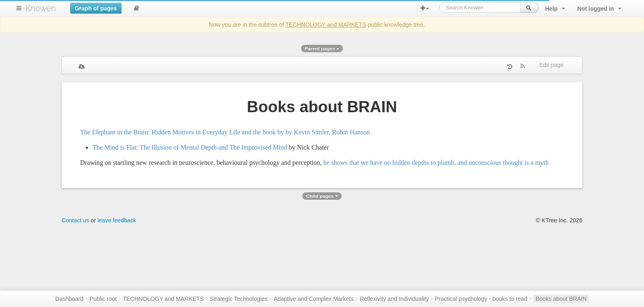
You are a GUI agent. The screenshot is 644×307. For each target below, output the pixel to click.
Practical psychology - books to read (481, 299)
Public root (103, 299)
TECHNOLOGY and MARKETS (326, 25)
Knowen (41, 8)
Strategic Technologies (239, 299)
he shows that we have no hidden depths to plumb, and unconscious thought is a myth (436, 163)
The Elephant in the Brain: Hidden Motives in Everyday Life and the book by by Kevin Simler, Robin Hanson (225, 132)
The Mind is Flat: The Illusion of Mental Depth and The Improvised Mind (190, 147)
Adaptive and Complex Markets (314, 299)
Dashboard (70, 299)
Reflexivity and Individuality (394, 299)
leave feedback (117, 220)
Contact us (75, 220)
